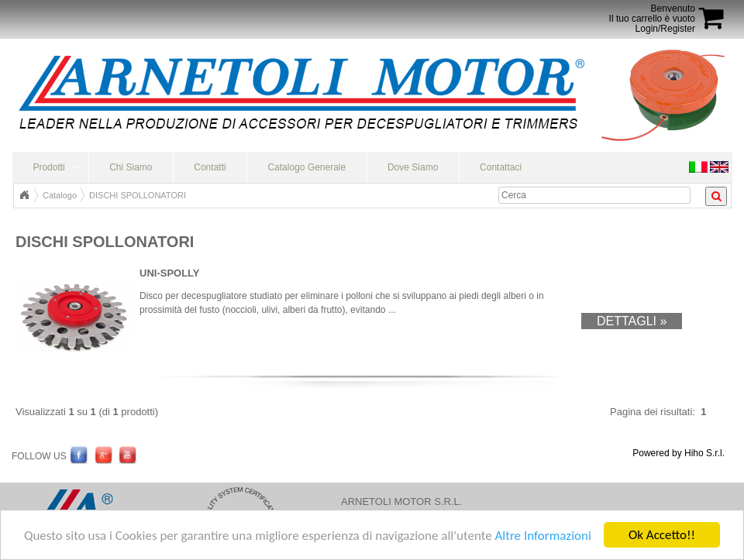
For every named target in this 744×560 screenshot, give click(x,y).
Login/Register (665, 29)
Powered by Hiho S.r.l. (679, 453)
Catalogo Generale (307, 167)
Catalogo (60, 195)
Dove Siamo (413, 167)
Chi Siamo (131, 167)
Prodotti (48, 167)
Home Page (24, 195)
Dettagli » (632, 321)
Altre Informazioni (542, 536)
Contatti (210, 167)
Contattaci (501, 167)
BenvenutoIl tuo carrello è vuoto (652, 14)
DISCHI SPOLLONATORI (138, 195)
